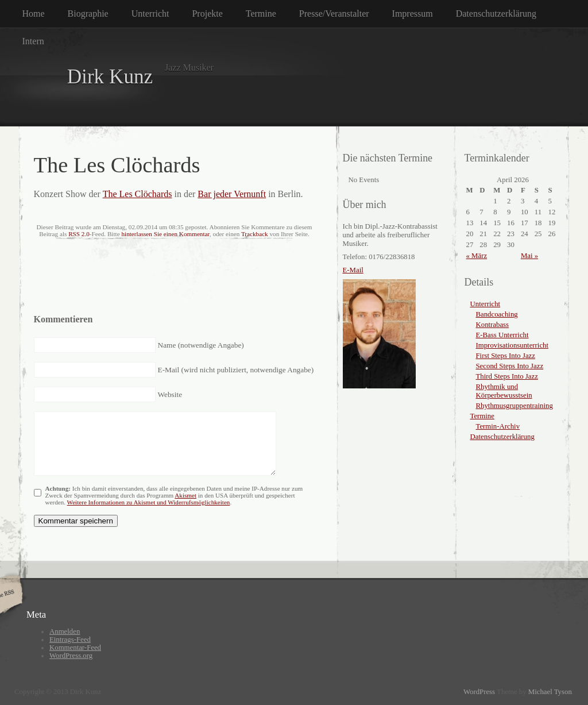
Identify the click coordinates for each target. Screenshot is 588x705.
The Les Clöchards (138, 194)
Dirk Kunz (110, 77)
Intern (33, 41)
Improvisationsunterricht (512, 345)
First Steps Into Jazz (506, 356)
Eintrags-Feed (70, 639)
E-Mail (353, 270)
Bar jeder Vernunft (232, 194)
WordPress (479, 692)
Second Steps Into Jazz (510, 366)
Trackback (255, 234)
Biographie (88, 14)
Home (34, 14)
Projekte (207, 14)
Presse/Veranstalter (334, 14)
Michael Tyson (550, 692)
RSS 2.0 (79, 234)
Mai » (529, 256)
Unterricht (150, 14)
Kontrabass (493, 325)
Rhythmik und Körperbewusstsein (504, 391)
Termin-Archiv (498, 426)
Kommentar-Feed (75, 648)
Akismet (185, 495)
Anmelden (65, 631)
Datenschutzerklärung (496, 14)
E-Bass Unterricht (502, 335)
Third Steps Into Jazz (507, 376)
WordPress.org (71, 656)
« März (477, 256)
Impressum (413, 14)
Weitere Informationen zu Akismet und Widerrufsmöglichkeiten (149, 502)
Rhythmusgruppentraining (514, 406)
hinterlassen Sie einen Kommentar (165, 234)
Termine (261, 14)
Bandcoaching (497, 314)
